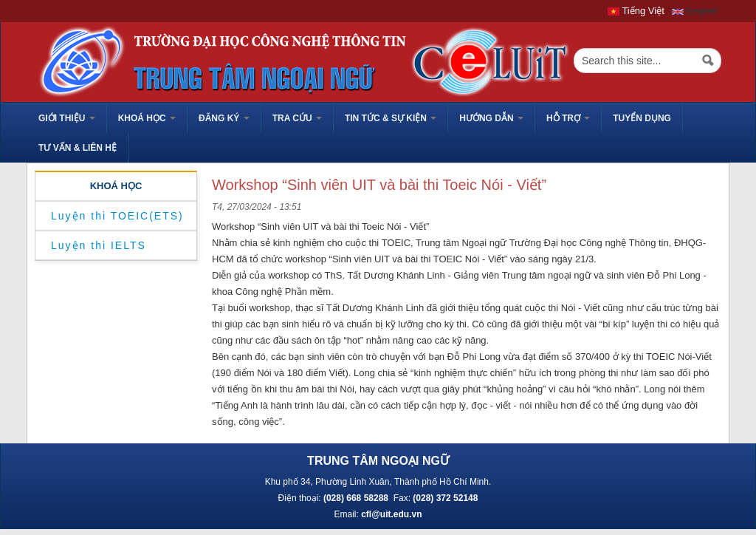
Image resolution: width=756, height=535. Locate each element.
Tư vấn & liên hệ (78, 148)
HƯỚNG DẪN (491, 118)
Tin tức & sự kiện (391, 118)
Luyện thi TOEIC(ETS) (117, 216)
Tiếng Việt (636, 11)
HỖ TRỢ (568, 118)
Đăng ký (224, 118)
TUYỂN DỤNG (642, 118)
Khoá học (147, 118)
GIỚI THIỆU (67, 118)
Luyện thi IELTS (99, 245)
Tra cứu (297, 118)
